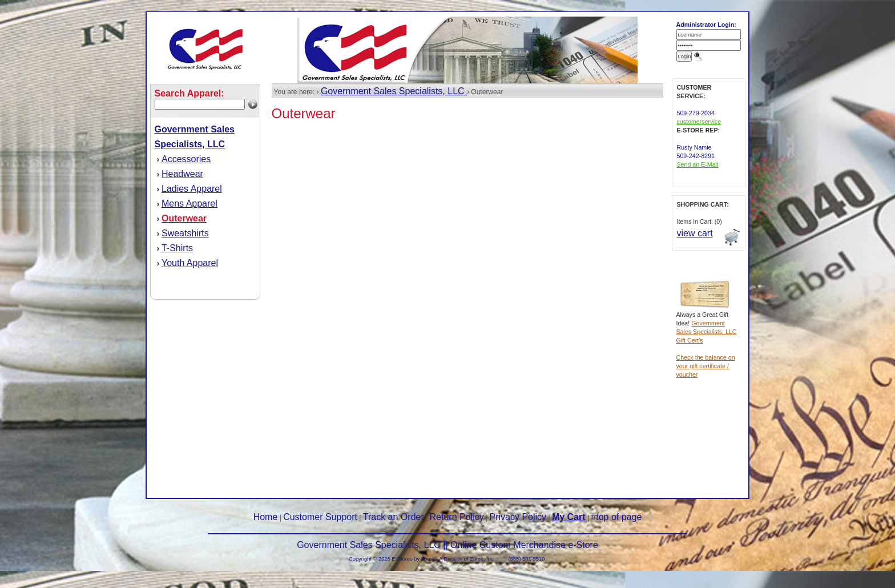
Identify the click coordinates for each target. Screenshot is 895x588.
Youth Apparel (190, 263)
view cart (695, 233)
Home (266, 517)
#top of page (616, 517)
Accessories (186, 159)
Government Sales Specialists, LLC (394, 91)
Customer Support (320, 517)
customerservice (699, 122)
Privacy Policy (518, 517)
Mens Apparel (190, 204)
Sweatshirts (185, 233)
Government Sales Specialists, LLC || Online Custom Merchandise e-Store (447, 545)
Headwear (182, 174)
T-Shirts (177, 248)
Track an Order (394, 517)
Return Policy (457, 517)
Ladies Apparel (192, 189)
